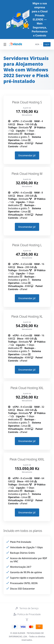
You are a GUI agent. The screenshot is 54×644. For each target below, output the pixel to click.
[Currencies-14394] (39, 44)
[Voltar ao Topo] (27, 620)
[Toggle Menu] (4, 44)
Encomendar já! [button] (27, 155)
